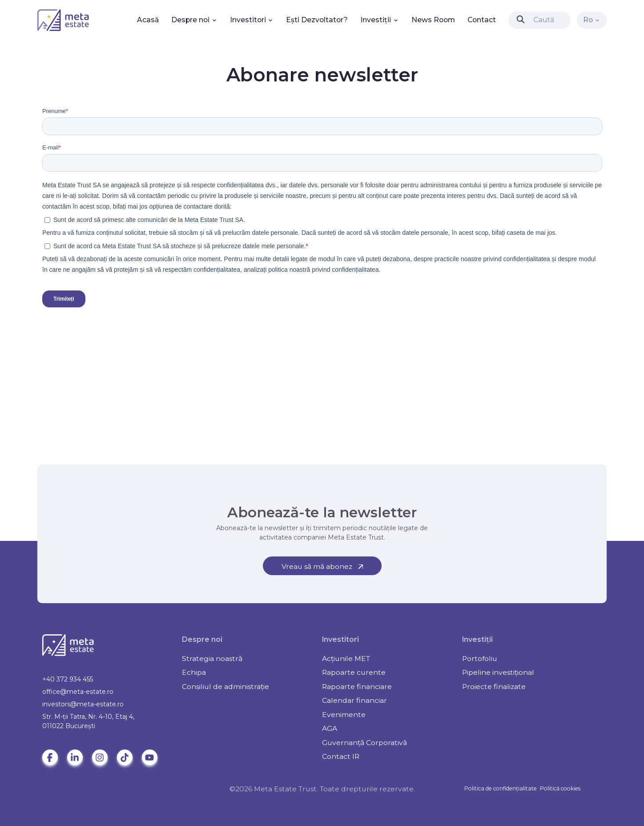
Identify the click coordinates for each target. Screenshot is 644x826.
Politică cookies (560, 788)
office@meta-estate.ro (78, 692)
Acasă (148, 20)
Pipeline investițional (498, 672)
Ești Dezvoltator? (317, 20)
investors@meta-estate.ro (83, 704)
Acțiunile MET (346, 659)
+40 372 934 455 (68, 679)
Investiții (380, 20)
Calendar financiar (354, 700)
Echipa (194, 672)
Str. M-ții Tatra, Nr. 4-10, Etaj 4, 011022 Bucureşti (88, 721)
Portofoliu (480, 659)
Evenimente (344, 715)
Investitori (252, 20)
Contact (482, 20)
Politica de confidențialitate (501, 788)
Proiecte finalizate (494, 687)
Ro (592, 20)
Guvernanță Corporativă (364, 743)
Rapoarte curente (354, 672)
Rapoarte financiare (357, 687)
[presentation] (521, 19)
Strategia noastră (212, 659)
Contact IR (341, 756)
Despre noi (194, 20)
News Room (433, 20)
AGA (330, 728)
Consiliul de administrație (225, 687)
